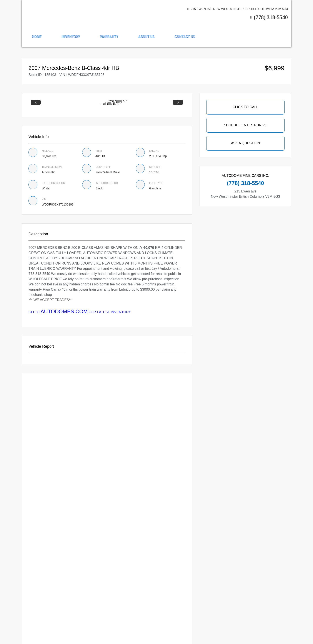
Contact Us (185, 36)
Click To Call (245, 107)
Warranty (109, 36)
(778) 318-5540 (271, 17)
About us (146, 36)
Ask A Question (245, 143)
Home (37, 36)
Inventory (71, 36)
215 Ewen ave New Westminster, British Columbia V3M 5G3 (239, 9)
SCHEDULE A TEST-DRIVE (246, 125)
